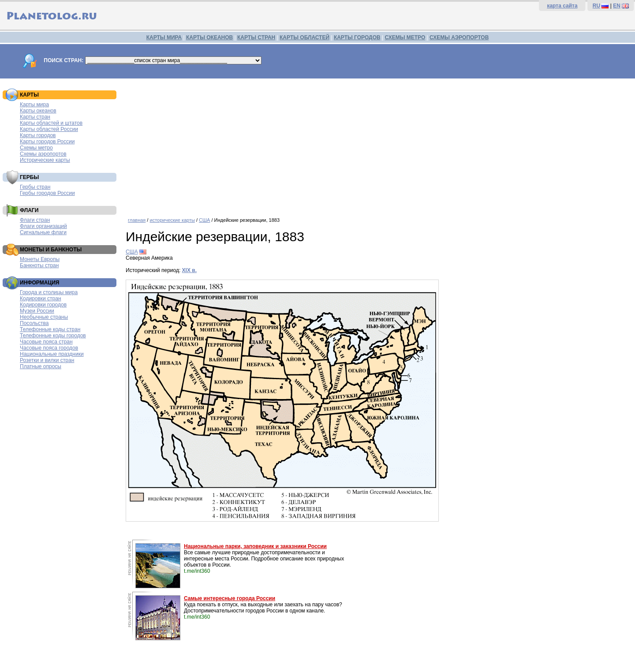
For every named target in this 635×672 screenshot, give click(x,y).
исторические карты (172, 220)
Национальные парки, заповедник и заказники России (255, 546)
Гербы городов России (47, 193)
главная (137, 220)
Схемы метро (36, 148)
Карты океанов (38, 111)
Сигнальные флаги (43, 232)
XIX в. (189, 270)
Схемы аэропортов (43, 154)
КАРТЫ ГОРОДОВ (357, 37)
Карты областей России (49, 129)
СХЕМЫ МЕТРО (405, 37)
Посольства (34, 323)
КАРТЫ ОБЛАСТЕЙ (304, 37)
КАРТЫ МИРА (164, 37)
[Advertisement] (378, 145)
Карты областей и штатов (51, 123)
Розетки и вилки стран (47, 360)
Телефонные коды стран (50, 329)
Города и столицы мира (49, 292)
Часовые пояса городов (49, 348)
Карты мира (34, 105)
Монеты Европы (40, 259)
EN (617, 6)
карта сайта (562, 6)
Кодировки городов (43, 305)
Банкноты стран (39, 265)
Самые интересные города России (230, 598)
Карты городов (38, 135)
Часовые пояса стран (46, 342)
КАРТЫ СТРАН (256, 37)
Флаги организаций (43, 226)
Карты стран (35, 117)
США (204, 220)
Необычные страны (44, 317)
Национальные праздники (52, 354)
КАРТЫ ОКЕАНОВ (209, 37)
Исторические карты (45, 160)
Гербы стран (35, 187)
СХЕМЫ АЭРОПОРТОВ (459, 37)
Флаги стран (35, 220)
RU (596, 6)
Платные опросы (41, 366)
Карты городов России (47, 142)
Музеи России (37, 311)
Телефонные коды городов (53, 336)
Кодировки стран (41, 299)
